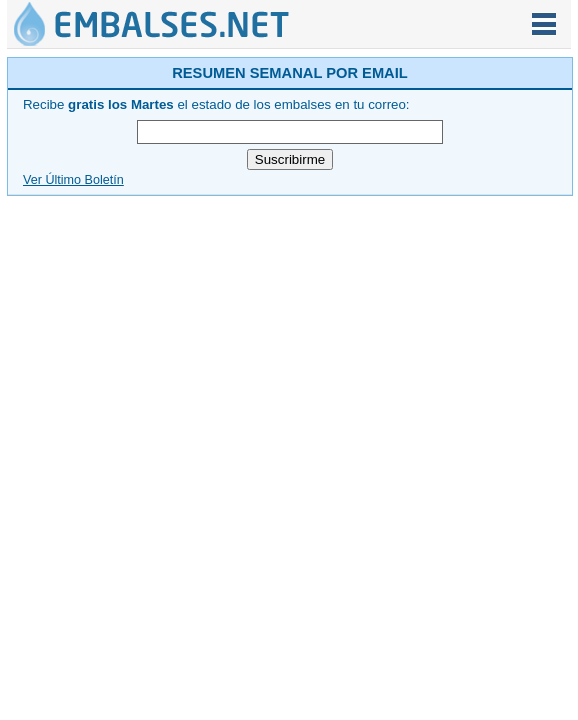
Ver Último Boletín (73, 180)
